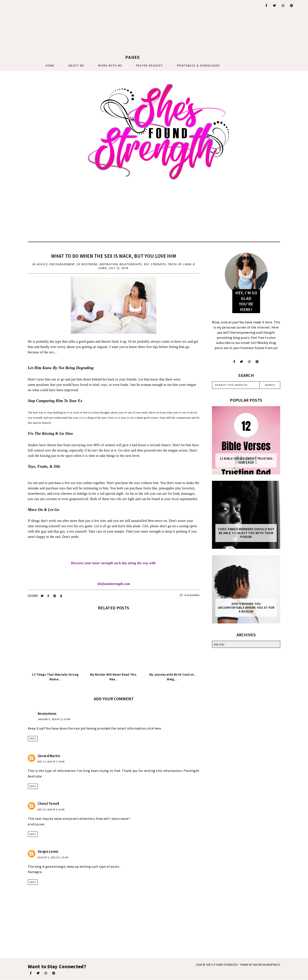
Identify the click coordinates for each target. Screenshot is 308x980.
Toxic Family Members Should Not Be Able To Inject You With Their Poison (246, 533)
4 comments (190, 595)
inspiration (109, 264)
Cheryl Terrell (48, 804)
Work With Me (110, 66)
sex (146, 264)
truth (172, 264)
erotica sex (36, 824)
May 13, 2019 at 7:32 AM (51, 762)
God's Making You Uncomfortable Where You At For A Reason (246, 608)
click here (154, 728)
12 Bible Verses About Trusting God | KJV (246, 460)
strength (158, 264)
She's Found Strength (222, 965)
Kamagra (35, 872)
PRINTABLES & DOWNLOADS (198, 66)
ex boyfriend (87, 264)
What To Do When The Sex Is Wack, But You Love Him (114, 256)
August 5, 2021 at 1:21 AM (53, 857)
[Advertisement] (133, 27)
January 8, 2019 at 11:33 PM (54, 719)
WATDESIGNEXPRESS (267, 965)
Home (50, 66)
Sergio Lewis (48, 851)
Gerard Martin (49, 756)
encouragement (62, 264)
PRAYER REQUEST (150, 66)
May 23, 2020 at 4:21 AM (51, 810)
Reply (33, 739)
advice (42, 264)
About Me (76, 66)
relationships (131, 264)
